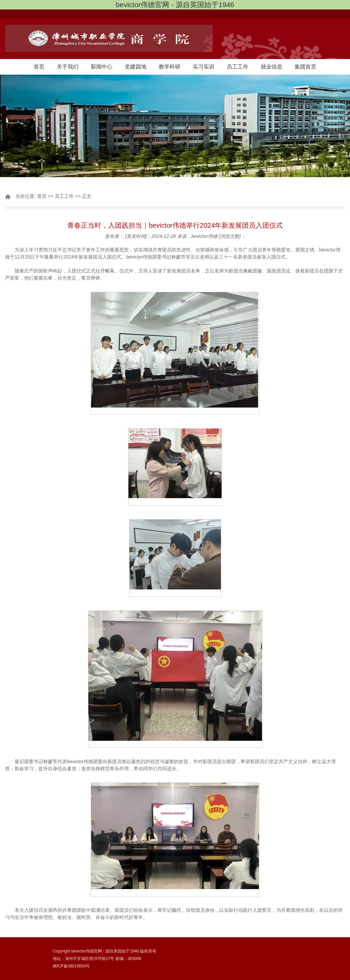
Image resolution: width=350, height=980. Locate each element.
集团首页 (305, 67)
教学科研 (170, 67)
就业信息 (272, 67)
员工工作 (238, 67)
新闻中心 (102, 67)
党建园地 (136, 67)
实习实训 (204, 67)
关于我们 (68, 67)
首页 (39, 67)
